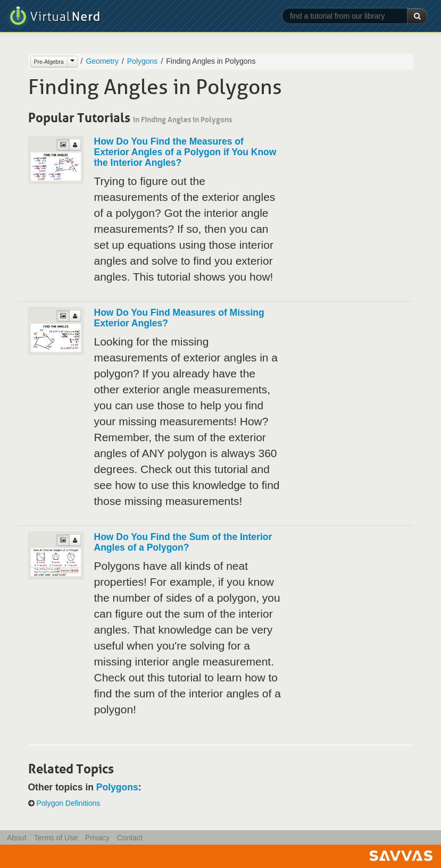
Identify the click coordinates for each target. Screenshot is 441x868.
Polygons (143, 61)
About (17, 838)
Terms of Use (55, 838)
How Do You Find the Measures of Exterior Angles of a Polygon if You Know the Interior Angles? (185, 152)
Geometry (102, 61)
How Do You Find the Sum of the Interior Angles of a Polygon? (183, 542)
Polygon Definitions (68, 803)
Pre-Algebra (49, 62)
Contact (130, 838)
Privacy (97, 838)
